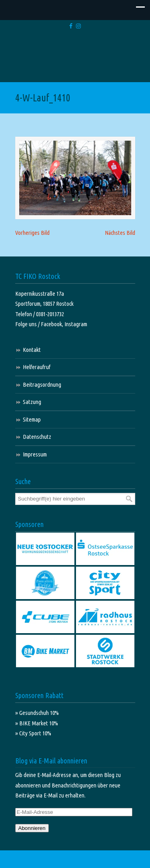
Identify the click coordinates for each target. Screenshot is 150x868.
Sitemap (32, 419)
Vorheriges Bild (32, 233)
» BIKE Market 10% (37, 723)
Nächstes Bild (120, 233)
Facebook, (53, 324)
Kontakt (32, 350)
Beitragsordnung (42, 385)
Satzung (32, 402)
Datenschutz (37, 437)
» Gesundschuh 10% (37, 713)
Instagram (76, 324)
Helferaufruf (37, 367)
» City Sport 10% (33, 733)
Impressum (35, 454)
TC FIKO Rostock (75, 57)
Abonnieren (32, 828)
